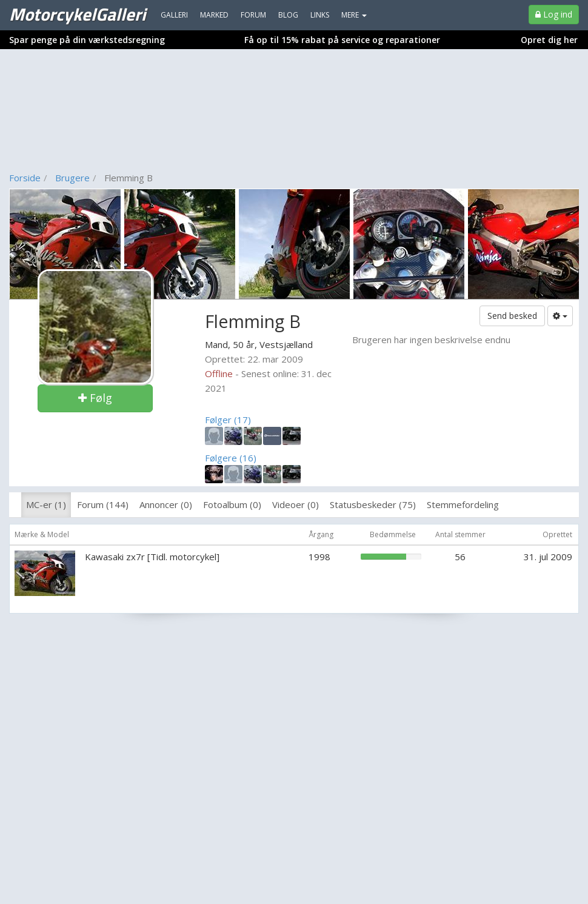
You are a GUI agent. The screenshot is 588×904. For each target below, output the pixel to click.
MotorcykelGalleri (77, 14)
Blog (288, 15)
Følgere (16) (231, 458)
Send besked (512, 316)
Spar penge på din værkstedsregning (87, 40)
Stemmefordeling (463, 504)
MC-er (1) (46, 504)
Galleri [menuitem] (174, 15)
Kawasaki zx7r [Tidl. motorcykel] (152, 557)
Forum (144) (103, 504)
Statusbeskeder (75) (373, 504)
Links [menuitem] (320, 15)
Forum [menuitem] (253, 15)
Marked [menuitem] (214, 15)
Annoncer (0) (166, 504)
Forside (25, 178)
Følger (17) (228, 420)
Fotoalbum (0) (232, 504)
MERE (354, 15)
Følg (95, 398)
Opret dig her (549, 40)
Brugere (72, 178)
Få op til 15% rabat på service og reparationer (342, 40)
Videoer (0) (296, 504)
